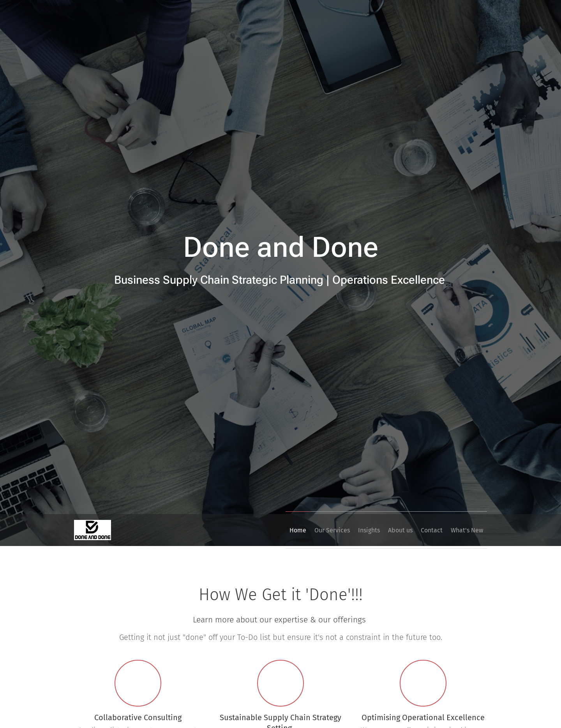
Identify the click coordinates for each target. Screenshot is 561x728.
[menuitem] (266, 530)
